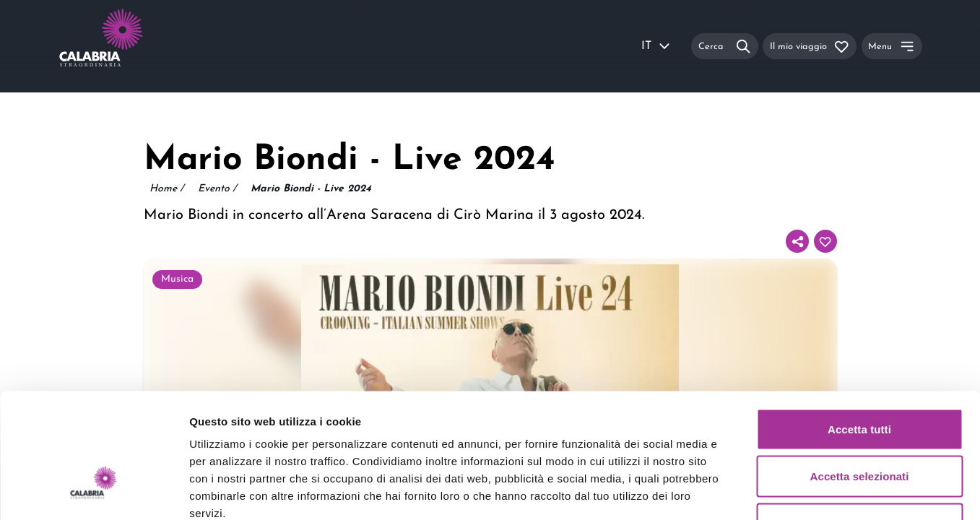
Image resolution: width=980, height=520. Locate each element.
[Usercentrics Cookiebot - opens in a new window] (94, 492)
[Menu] (892, 46)
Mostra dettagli (760, 491)
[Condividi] (797, 241)
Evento (217, 189)
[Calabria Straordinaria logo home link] (129, 46)
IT (656, 46)
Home (166, 189)
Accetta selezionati (860, 378)
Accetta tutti (859, 330)
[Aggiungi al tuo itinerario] (825, 241)
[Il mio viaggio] (810, 46)
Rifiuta (859, 425)
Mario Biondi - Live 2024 (311, 189)
